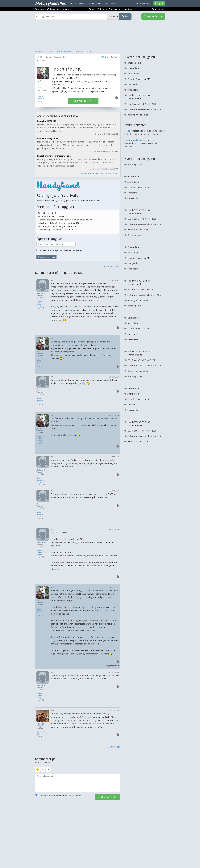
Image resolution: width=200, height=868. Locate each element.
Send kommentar (107, 797)
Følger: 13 (40, 732)
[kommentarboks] (78, 783)
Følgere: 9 (40, 304)
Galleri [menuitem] (73, 3)
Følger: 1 (40, 93)
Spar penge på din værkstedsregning (53, 9)
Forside (39, 51)
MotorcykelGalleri (51, 3)
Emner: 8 (40, 306)
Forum (49, 51)
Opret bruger (144, 3)
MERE (114, 3)
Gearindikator (134, 68)
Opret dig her (158, 9)
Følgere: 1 (41, 96)
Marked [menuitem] (82, 3)
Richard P (41, 294)
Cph (38, 390)
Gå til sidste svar (112, 267)
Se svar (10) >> (83, 101)
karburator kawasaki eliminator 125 (144, 109)
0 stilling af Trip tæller (138, 115)
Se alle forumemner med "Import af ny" (100, 173)
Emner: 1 (40, 99)
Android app (133, 74)
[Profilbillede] (44, 73)
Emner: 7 (40, 402)
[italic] (43, 769)
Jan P (39, 352)
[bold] (48, 769)
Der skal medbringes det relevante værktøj (60, 250)
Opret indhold (153, 16)
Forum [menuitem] (91, 3)
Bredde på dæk (135, 63)
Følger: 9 (40, 302)
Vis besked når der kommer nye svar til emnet (58, 796)
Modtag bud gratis (46, 257)
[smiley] (37, 769)
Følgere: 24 (41, 400)
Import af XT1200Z (47, 121)
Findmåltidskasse (133, 140)
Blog (99, 3)
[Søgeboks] (71, 16)
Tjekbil (128, 131)
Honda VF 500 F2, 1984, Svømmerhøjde (139, 97)
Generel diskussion (64, 51)
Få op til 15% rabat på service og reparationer (111, 9)
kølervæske (133, 90)
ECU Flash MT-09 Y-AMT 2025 (142, 104)
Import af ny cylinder (48, 138)
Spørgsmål (133, 84)
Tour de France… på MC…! (140, 79)
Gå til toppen (114, 747)
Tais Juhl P (41, 724)
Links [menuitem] (106, 3)
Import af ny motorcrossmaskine (54, 156)
